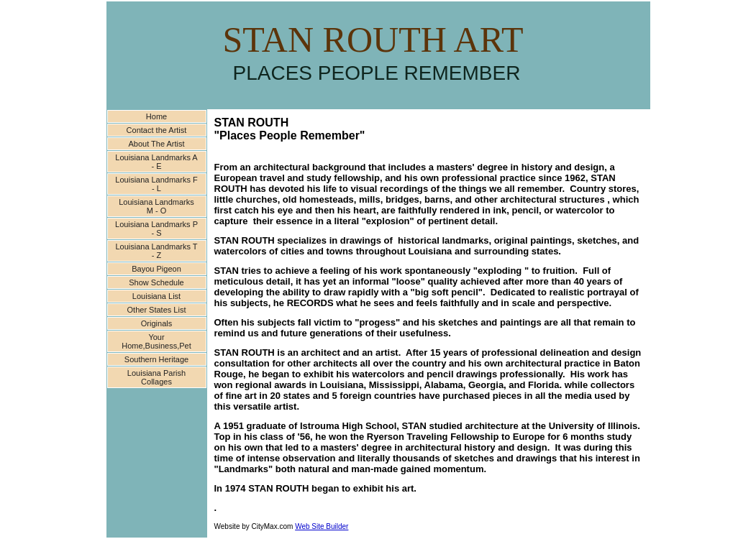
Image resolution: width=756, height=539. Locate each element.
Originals (156, 323)
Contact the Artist (157, 130)
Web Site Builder (322, 526)
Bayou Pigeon (156, 269)
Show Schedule (156, 282)
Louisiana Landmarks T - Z (156, 251)
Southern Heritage (156, 359)
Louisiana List (156, 296)
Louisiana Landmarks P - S (156, 229)
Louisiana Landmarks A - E (156, 162)
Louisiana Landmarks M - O (156, 206)
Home (156, 116)
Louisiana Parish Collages (156, 377)
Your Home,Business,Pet (156, 341)
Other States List (157, 310)
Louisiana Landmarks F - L (156, 184)
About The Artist (156, 144)
